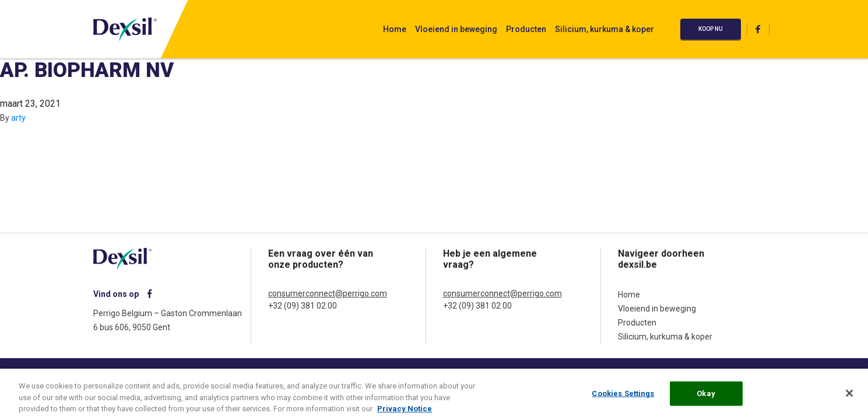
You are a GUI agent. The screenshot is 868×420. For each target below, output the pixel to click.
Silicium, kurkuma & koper (605, 29)
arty (18, 118)
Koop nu (711, 29)
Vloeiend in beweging (456, 29)
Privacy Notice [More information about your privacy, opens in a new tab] (405, 412)
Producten (526, 29)
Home (395, 29)
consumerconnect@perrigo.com (328, 293)
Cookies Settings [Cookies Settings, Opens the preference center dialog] (623, 396)
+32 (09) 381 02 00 (303, 306)
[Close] (849, 396)
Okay (706, 396)
